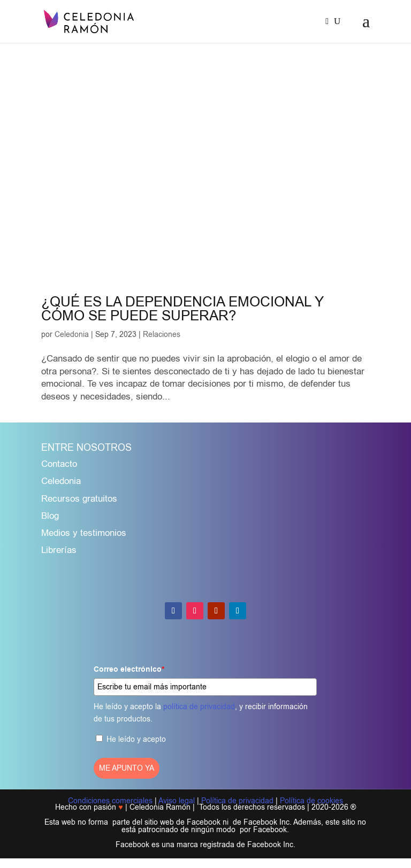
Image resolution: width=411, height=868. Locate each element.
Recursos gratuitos (79, 499)
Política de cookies (311, 801)
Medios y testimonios (84, 533)
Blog (50, 516)
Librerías (59, 550)
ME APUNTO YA (127, 768)
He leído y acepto (136, 739)
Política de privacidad (237, 801)
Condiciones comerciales (110, 801)
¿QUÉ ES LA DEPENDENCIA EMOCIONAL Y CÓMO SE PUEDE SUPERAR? (182, 309)
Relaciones (162, 335)
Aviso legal (177, 801)
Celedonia (72, 335)
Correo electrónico (129, 670)
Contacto (59, 464)
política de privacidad (199, 707)
